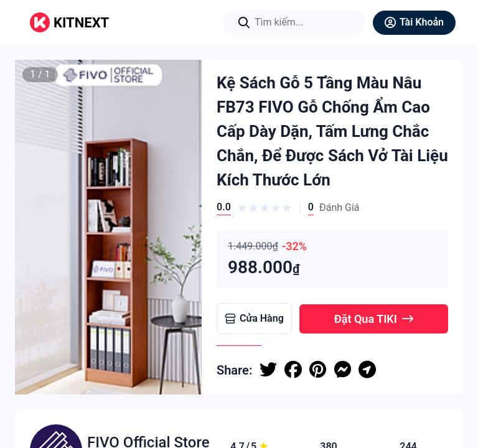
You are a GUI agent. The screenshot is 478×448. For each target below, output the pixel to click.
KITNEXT (81, 23)
